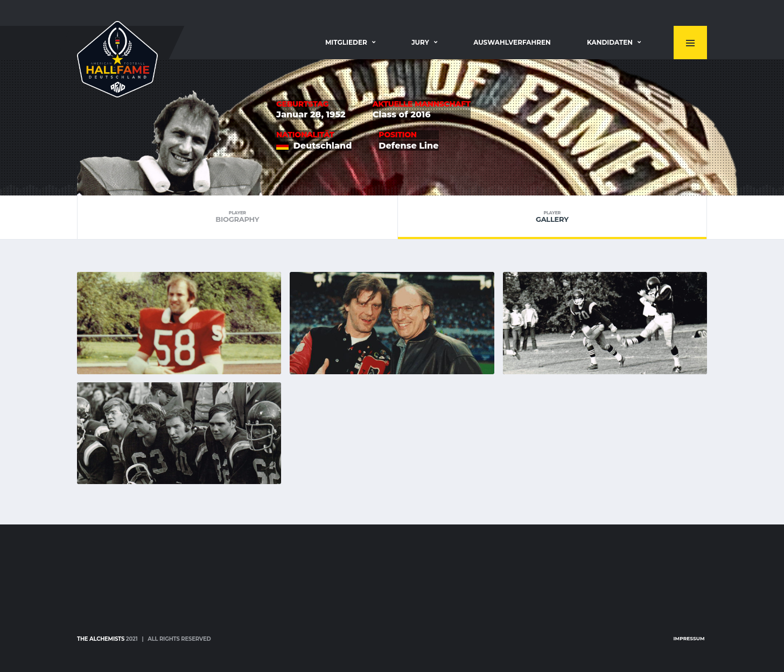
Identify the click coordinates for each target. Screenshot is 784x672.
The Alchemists (101, 639)
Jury (420, 42)
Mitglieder (346, 42)
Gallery (552, 217)
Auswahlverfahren (512, 42)
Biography (237, 217)
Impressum (689, 638)
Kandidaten (610, 42)
